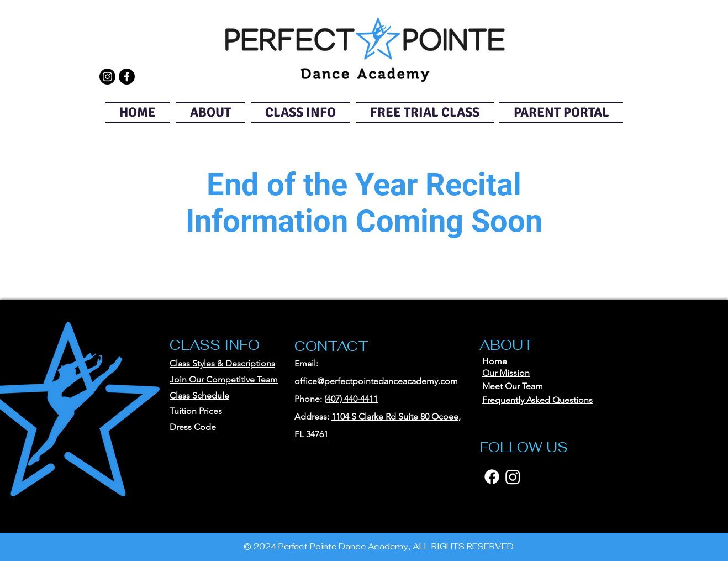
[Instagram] (107, 77)
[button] (210, 112)
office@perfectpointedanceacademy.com (376, 381)
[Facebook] (127, 77)
